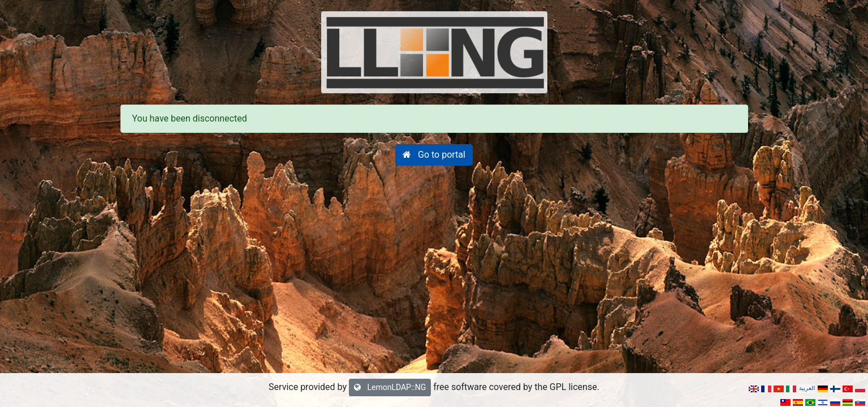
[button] (434, 155)
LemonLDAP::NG (390, 387)
